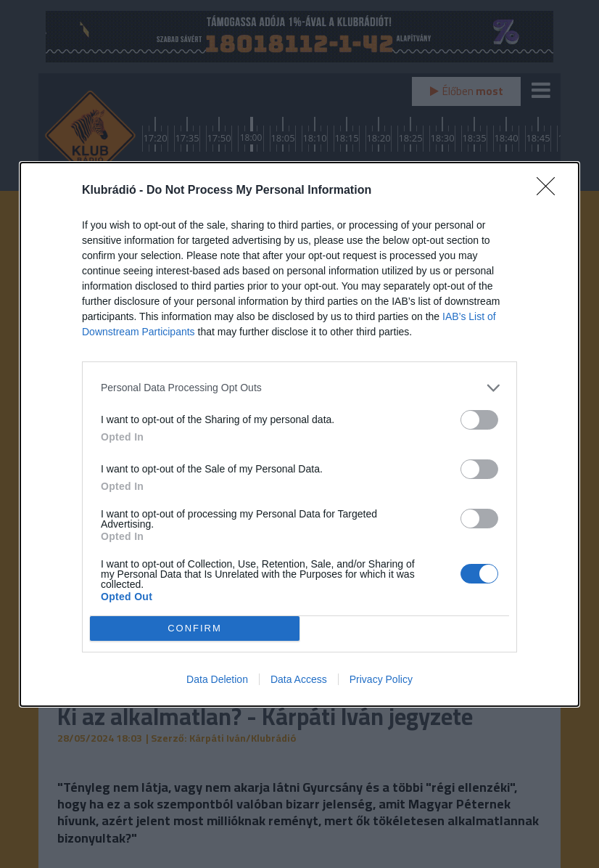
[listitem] (299, 388)
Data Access (299, 679)
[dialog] (299, 434)
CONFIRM (195, 628)
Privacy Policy (381, 679)
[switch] (479, 420)
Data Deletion (217, 679)
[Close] (550, 191)
